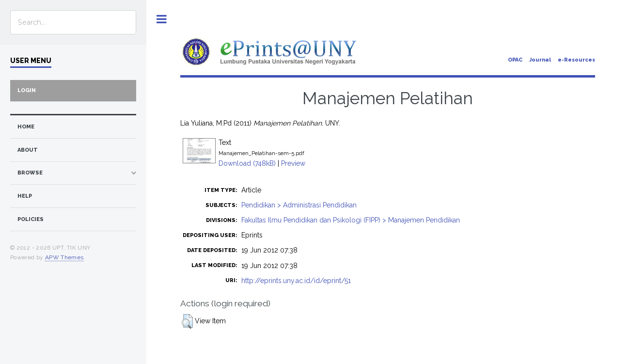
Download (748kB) (247, 163)
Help (25, 196)
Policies (31, 219)
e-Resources (576, 60)
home (26, 127)
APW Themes (64, 257)
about (28, 150)
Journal (540, 60)
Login (27, 90)
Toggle (162, 19)
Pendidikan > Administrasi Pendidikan (299, 205)
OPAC (515, 60)
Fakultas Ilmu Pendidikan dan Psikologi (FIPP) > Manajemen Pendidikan (351, 220)
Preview (293, 163)
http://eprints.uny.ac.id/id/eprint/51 (296, 281)
